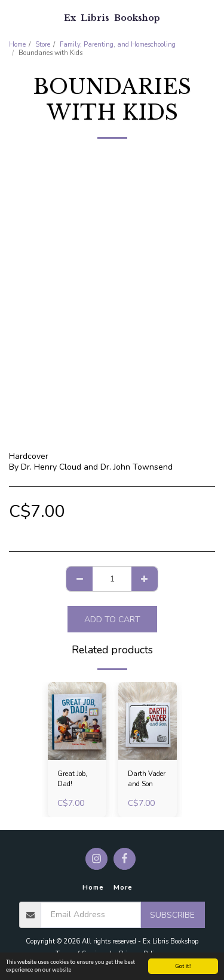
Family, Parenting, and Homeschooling (118, 45)
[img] (77, 721)
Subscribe (172, 915)
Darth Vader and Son (147, 779)
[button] (13, 17)
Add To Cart (112, 620)
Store (43, 45)
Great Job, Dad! (72, 779)
